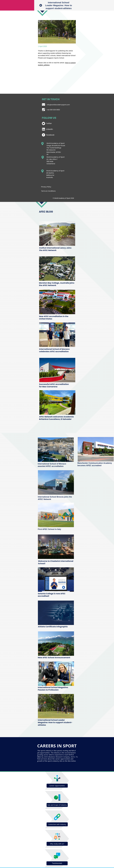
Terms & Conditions (48, 191)
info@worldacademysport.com (58, 105)
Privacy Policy (46, 187)
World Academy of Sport (56, 157)
